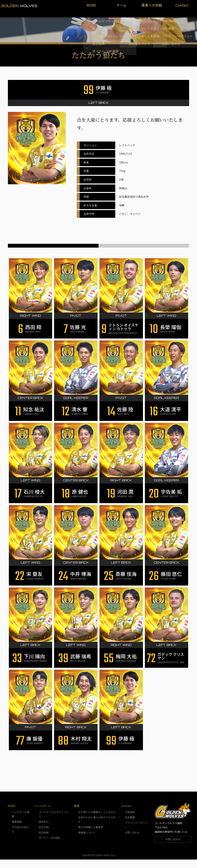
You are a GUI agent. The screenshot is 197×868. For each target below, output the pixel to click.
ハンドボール (43, 814)
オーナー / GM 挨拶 (49, 846)
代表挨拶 (130, 821)
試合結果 (44, 841)
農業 (77, 814)
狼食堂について (87, 841)
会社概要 (130, 826)
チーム (122, 7)
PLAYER (53, 248)
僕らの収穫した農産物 (91, 836)
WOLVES (19, 6)
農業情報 (17, 830)
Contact (182, 7)
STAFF (144, 248)
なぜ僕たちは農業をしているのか (97, 821)
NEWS (91, 7)
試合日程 (44, 836)
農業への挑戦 (152, 7)
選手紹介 (44, 830)
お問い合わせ (132, 841)
